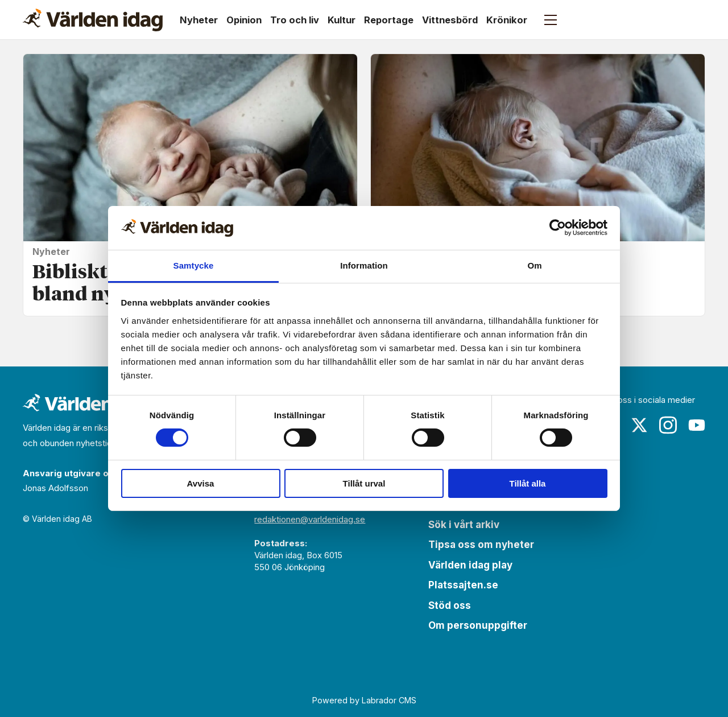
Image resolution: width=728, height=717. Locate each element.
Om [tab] (534, 265)
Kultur (342, 20)
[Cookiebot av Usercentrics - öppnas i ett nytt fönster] (558, 228)
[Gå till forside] (93, 20)
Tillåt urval (364, 483)
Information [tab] (364, 265)
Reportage (389, 20)
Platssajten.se (463, 585)
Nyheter (199, 20)
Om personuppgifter (478, 625)
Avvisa (201, 483)
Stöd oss (450, 605)
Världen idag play (470, 565)
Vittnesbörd (450, 20)
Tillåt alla (528, 483)
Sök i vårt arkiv (464, 525)
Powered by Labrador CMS (364, 700)
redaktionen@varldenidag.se (310, 519)
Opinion (244, 20)
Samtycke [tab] (194, 265)
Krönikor (507, 20)
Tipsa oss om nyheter (481, 545)
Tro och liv (295, 20)
